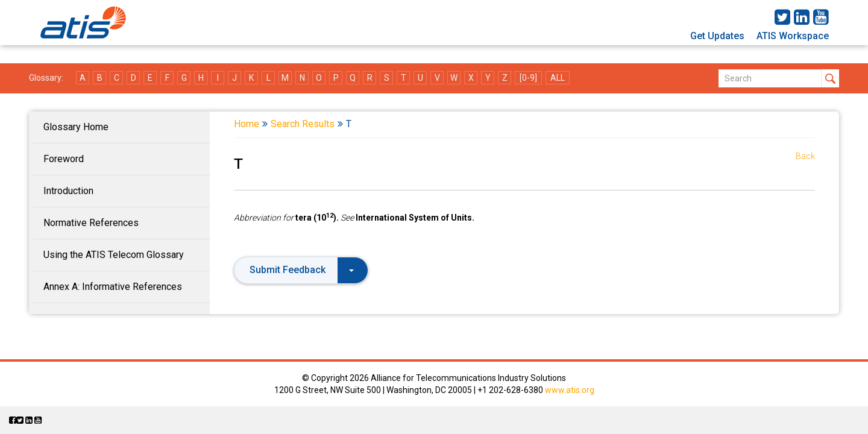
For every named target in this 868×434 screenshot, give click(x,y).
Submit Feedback (302, 270)
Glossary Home (76, 127)
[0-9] (528, 78)
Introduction (68, 191)
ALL (558, 78)
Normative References (91, 223)
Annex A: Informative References (113, 287)
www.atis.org (570, 390)
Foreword (64, 159)
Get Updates (717, 36)
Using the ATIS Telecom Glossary (114, 255)
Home (247, 124)
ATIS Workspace (793, 36)
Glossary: (46, 78)
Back (805, 156)
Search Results (303, 124)
